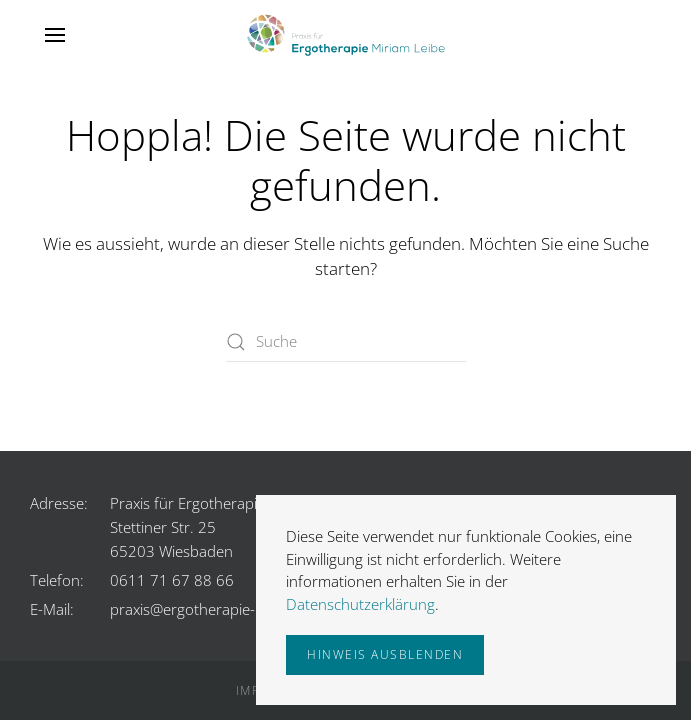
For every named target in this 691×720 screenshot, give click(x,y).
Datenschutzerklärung (360, 604)
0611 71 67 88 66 (172, 580)
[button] (55, 35)
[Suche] (346, 342)
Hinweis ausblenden (385, 654)
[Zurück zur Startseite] (346, 35)
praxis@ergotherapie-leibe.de (208, 609)
